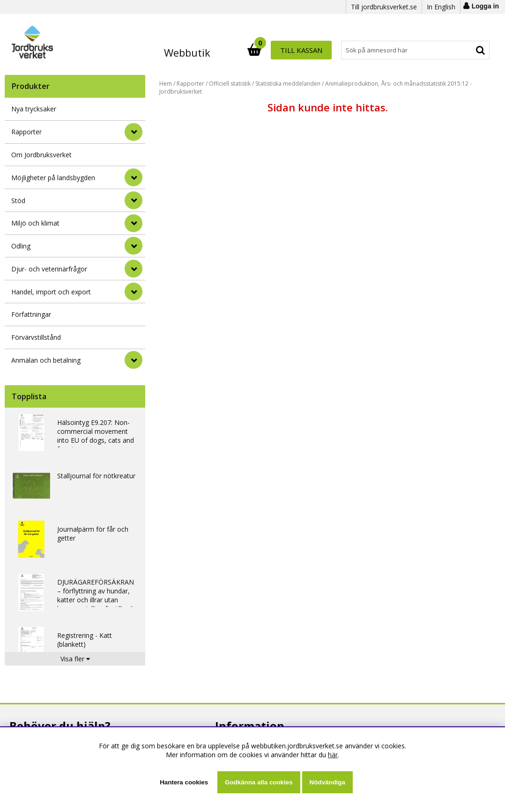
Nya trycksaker (34, 109)
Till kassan (459, 50)
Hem (166, 84)
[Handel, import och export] (134, 292)
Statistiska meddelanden (288, 84)
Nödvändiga (327, 782)
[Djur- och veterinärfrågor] (134, 269)
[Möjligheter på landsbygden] (134, 177)
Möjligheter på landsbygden (53, 178)
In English (441, 7)
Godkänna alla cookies (259, 782)
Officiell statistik (230, 84)
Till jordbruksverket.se (384, 7)
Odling (21, 246)
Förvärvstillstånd (36, 337)
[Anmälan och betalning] (134, 360)
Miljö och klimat (35, 223)
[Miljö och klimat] (134, 223)
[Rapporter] (134, 132)
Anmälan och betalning (46, 360)
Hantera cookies (184, 782)
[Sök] (293, 50)
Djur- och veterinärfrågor (49, 269)
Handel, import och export (51, 292)
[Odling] (134, 246)
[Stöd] (134, 200)
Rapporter (26, 132)
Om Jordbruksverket (41, 155)
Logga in (485, 6)
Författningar (31, 314)
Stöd (18, 201)
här (333, 755)
